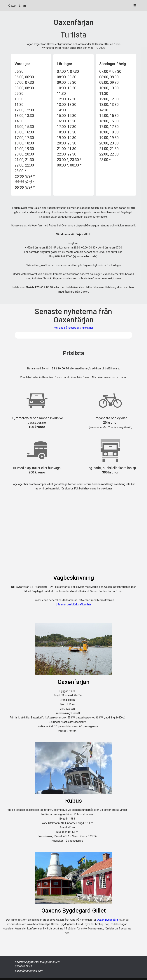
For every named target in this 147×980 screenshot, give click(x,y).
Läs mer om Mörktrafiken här (74, 605)
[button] (135, 6)
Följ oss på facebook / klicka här (73, 328)
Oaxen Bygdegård (107, 920)
